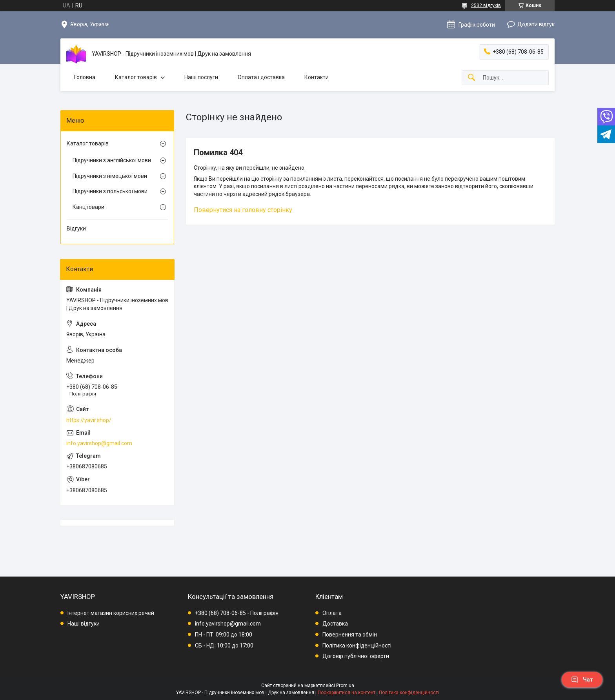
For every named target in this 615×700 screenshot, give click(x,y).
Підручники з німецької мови (110, 176)
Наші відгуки (84, 624)
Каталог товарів (136, 77)
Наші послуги (201, 77)
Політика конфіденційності (357, 646)
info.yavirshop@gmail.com (99, 443)
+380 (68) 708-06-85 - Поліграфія (237, 613)
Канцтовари (88, 207)
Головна (85, 77)
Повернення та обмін (350, 635)
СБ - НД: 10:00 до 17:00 (224, 646)
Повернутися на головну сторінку (243, 210)
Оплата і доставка (261, 77)
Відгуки (76, 228)
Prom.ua (345, 685)
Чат (582, 680)
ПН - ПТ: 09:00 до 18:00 (224, 635)
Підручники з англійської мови (112, 160)
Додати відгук (536, 24)
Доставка (335, 624)
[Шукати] (471, 78)
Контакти (317, 77)
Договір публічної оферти (356, 656)
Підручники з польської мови (110, 191)
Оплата (332, 613)
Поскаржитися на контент (347, 693)
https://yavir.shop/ (89, 420)
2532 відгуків (486, 5)
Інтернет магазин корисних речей (111, 613)
